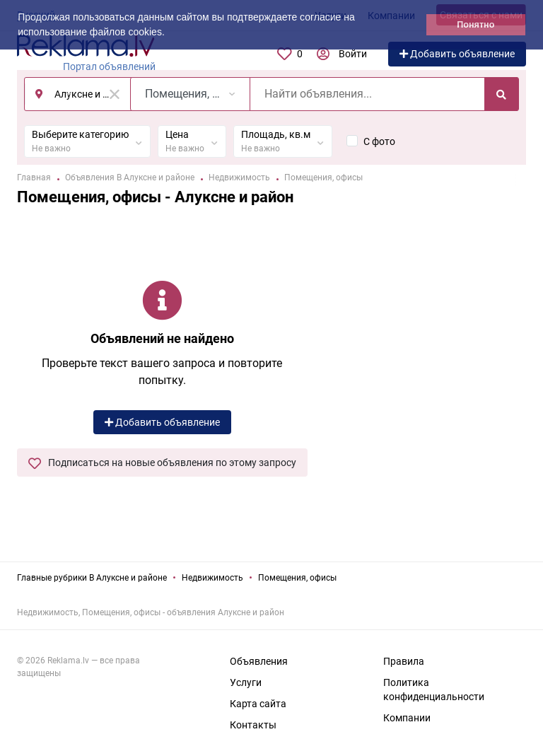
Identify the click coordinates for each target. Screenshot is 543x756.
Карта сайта (258, 704)
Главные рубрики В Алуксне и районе (92, 578)
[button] (170, 33)
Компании (407, 718)
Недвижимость (212, 578)
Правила (404, 661)
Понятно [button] (475, 25)
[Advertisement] (427, 363)
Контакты (253, 725)
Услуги (246, 682)
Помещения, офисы (297, 578)
